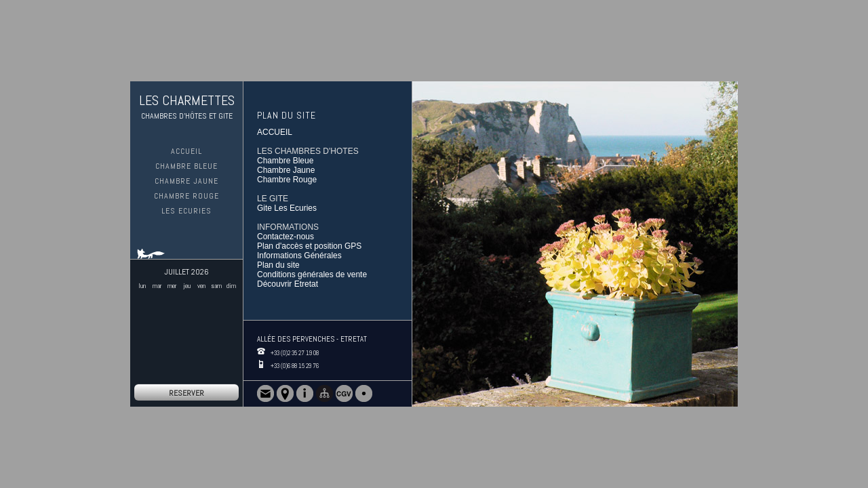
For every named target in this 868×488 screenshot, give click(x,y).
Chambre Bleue (186, 166)
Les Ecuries (186, 211)
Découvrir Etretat (288, 284)
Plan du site (278, 265)
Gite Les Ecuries (287, 208)
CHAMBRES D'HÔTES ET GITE (187, 116)
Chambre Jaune (186, 181)
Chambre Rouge (186, 196)
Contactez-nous (285, 237)
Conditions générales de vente (312, 274)
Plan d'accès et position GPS (309, 246)
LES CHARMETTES (187, 100)
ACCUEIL (186, 151)
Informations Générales (299, 256)
